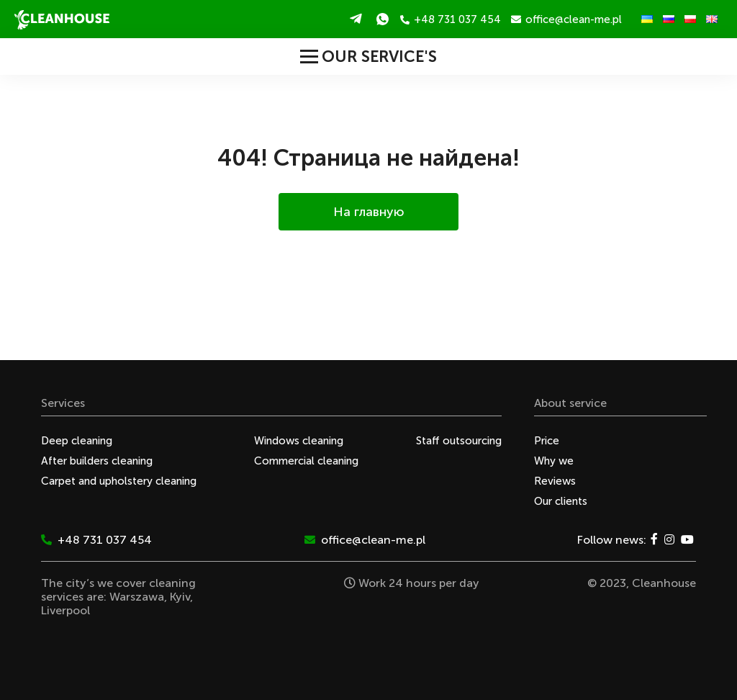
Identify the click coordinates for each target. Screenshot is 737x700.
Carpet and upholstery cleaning (119, 481)
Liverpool (65, 610)
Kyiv (180, 597)
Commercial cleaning (306, 461)
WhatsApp (383, 18)
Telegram (356, 18)
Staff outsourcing (459, 441)
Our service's (368, 57)
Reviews (555, 481)
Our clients (561, 501)
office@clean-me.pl (566, 19)
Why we (554, 461)
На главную (369, 212)
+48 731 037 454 (451, 19)
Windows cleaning (299, 441)
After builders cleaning (97, 461)
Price (547, 441)
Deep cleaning (77, 441)
